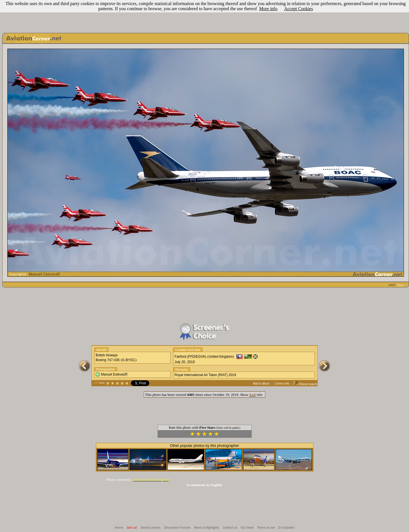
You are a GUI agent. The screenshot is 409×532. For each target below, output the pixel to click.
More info (268, 9)
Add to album (261, 384)
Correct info (282, 384)
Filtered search (305, 384)
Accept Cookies (299, 9)
